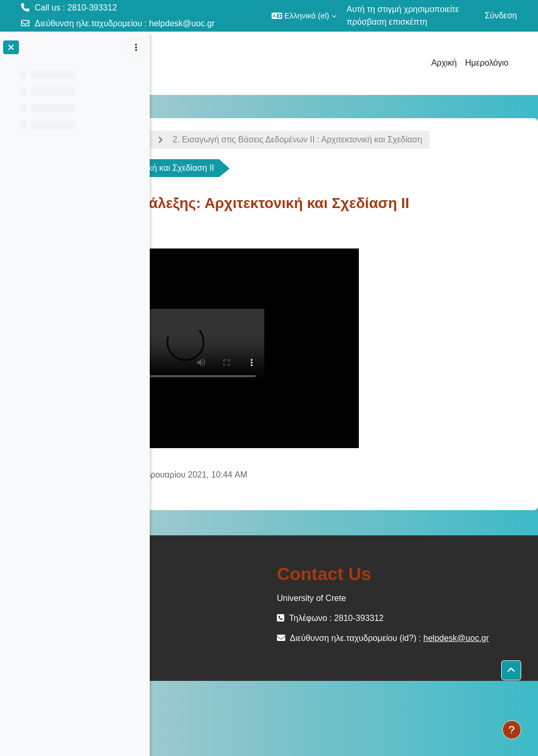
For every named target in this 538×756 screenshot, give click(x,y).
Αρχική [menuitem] (444, 63)
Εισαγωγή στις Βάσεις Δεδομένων (232, 139)
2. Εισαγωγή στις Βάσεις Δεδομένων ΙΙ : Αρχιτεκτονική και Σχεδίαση (306, 168)
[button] (304, 16)
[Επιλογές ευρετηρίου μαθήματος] (136, 47)
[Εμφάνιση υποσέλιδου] (512, 730)
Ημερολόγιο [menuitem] (487, 63)
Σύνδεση (501, 15)
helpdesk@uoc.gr (182, 23)
